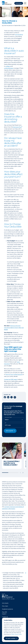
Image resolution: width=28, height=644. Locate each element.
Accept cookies (11, 638)
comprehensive (9, 68)
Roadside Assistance (7, 609)
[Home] (7, 3)
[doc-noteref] (22, 127)
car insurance (19, 35)
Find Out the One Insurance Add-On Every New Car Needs (14, 328)
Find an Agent (19, 3)
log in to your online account (14, 374)
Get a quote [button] (9, 431)
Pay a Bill (4, 612)
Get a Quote (5, 603)
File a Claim (5, 606)
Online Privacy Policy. (16, 634)
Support (4, 614)
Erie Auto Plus (17, 127)
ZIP (6, 423)
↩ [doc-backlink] (26, 573)
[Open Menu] (25, 3)
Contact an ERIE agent (11, 379)
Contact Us (5, 617)
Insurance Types (8, 417)
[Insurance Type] (14, 420)
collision (8, 66)
